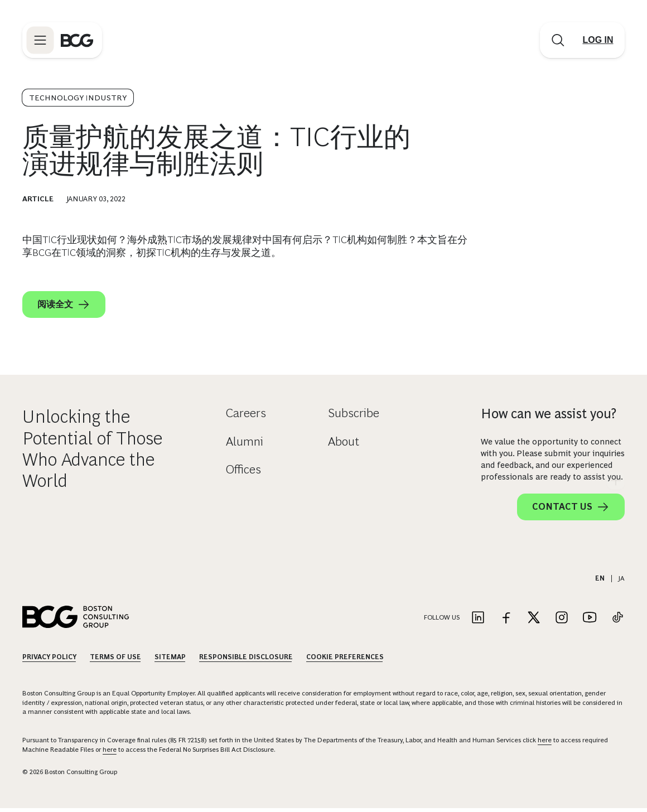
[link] (521, 325)
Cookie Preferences (345, 661)
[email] (499, 325)
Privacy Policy (49, 661)
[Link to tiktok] (617, 622)
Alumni (245, 445)
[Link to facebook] (506, 622)
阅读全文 (64, 304)
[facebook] (543, 325)
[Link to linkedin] (478, 622)
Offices (243, 473)
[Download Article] (553, 272)
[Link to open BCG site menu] (40, 40)
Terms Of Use (115, 661)
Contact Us (571, 511)
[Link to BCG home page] (77, 40)
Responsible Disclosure (246, 661)
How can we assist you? (549, 417)
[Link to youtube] (590, 622)
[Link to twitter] (534, 622)
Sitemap (170, 661)
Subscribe (354, 417)
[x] (566, 325)
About (344, 445)
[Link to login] (598, 40)
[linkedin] (588, 325)
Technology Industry (78, 98)
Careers (246, 417)
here (545, 744)
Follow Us (442, 621)
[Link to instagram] (562, 622)
